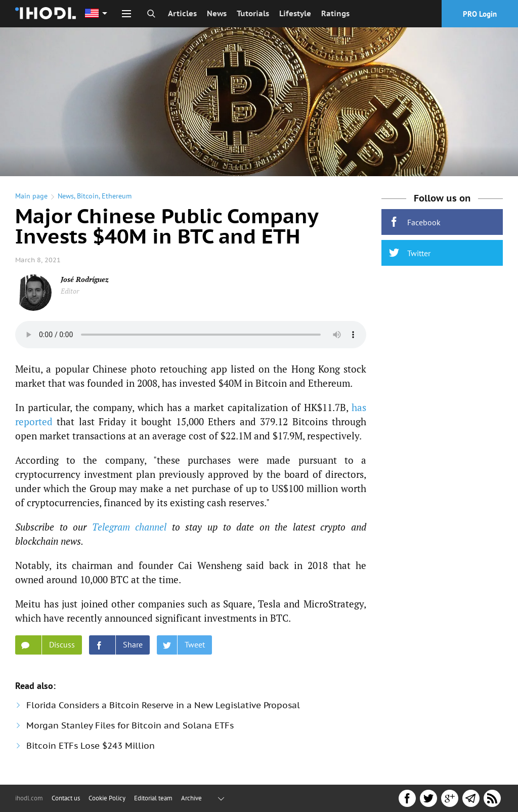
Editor (70, 291)
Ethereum (117, 196)
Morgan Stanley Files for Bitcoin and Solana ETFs (130, 725)
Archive (191, 798)
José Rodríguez (85, 279)
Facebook (415, 222)
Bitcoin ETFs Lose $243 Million (91, 746)
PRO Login (480, 14)
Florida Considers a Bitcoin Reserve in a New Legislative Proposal (163, 705)
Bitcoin (88, 196)
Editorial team (153, 798)
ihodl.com (29, 798)
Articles (182, 13)
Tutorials (253, 13)
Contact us (66, 798)
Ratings (335, 13)
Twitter (410, 253)
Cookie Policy (107, 798)
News (217, 13)
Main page (31, 196)
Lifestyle (295, 13)
